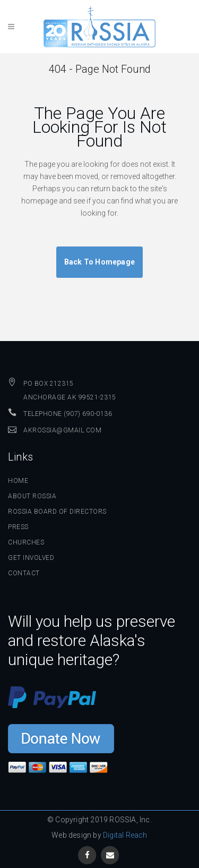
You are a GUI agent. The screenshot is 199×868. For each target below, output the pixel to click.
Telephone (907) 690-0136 (68, 414)
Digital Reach (125, 835)
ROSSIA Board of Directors (57, 512)
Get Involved (31, 558)
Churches (26, 542)
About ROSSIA (32, 496)
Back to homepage (99, 262)
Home (18, 481)
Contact (24, 573)
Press (18, 527)
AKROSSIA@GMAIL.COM (62, 430)
